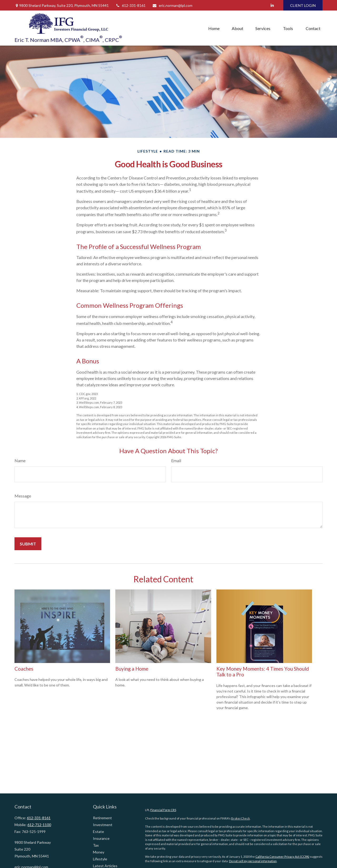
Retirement (102, 818)
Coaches (24, 669)
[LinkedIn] (272, 5)
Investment (103, 825)
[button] (214, 28)
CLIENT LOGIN (303, 5)
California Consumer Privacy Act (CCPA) (282, 857)
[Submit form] (28, 544)
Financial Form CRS (163, 810)
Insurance (101, 838)
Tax (96, 845)
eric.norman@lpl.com (172, 5)
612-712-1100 (39, 825)
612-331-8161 (130, 5)
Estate (98, 832)
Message (23, 496)
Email (176, 460)
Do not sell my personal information (253, 861)
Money (99, 852)
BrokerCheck (241, 818)
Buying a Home (132, 669)
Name (20, 460)
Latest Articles (105, 866)
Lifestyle (100, 859)
